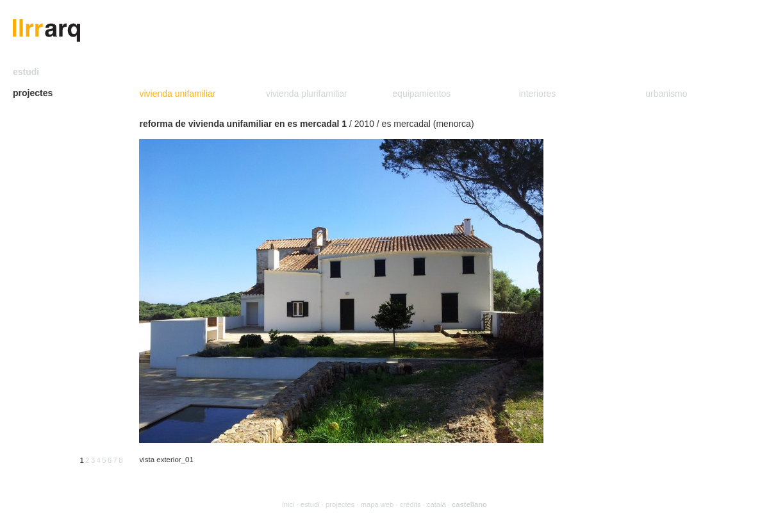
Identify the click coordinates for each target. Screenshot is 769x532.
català (436, 504)
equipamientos (421, 94)
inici (288, 504)
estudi (26, 72)
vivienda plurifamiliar (307, 94)
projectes (33, 93)
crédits (410, 504)
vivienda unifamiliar (177, 94)
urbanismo (666, 94)
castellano (469, 504)
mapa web (377, 504)
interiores (538, 94)
